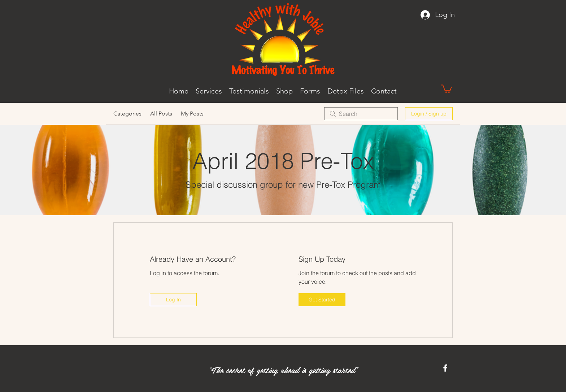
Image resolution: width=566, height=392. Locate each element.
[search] (361, 114)
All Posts (161, 114)
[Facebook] (445, 368)
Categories (127, 114)
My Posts (192, 114)
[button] (447, 88)
